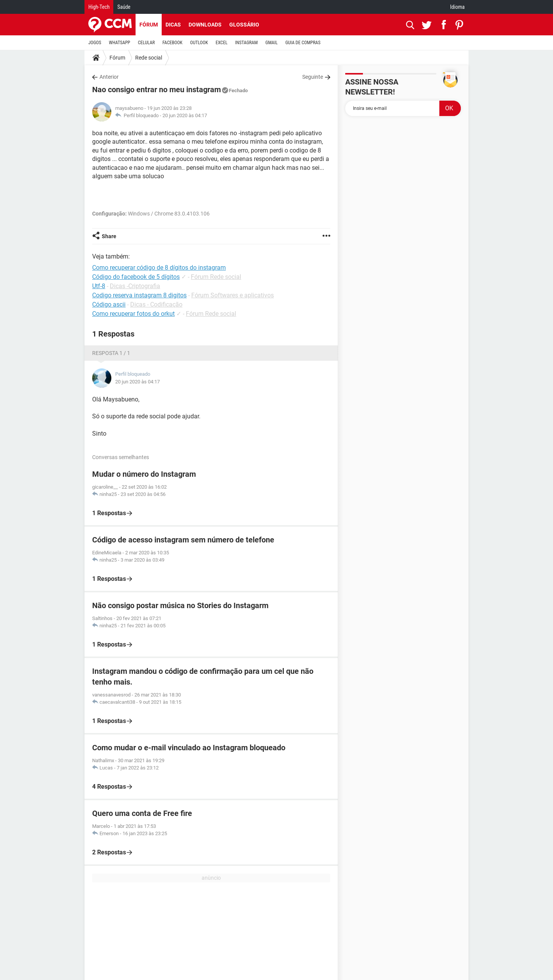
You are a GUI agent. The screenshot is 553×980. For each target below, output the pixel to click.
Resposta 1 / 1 (111, 353)
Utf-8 (99, 286)
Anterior (109, 77)
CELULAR (146, 43)
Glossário (244, 25)
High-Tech (99, 7)
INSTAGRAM (246, 43)
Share (109, 236)
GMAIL (272, 43)
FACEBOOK (172, 43)
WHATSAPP (120, 43)
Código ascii (109, 304)
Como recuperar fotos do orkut (133, 314)
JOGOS (95, 43)
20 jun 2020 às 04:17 (185, 115)
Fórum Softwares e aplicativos (233, 295)
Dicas (173, 25)
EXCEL (221, 43)
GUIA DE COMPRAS (303, 43)
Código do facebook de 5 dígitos (136, 277)
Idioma (457, 7)
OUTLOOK (199, 43)
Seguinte (313, 77)
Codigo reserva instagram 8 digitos (139, 295)
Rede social (149, 58)
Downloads (205, 25)
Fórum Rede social (216, 277)
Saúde (124, 7)
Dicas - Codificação (156, 304)
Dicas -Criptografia (135, 286)
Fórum (149, 25)
